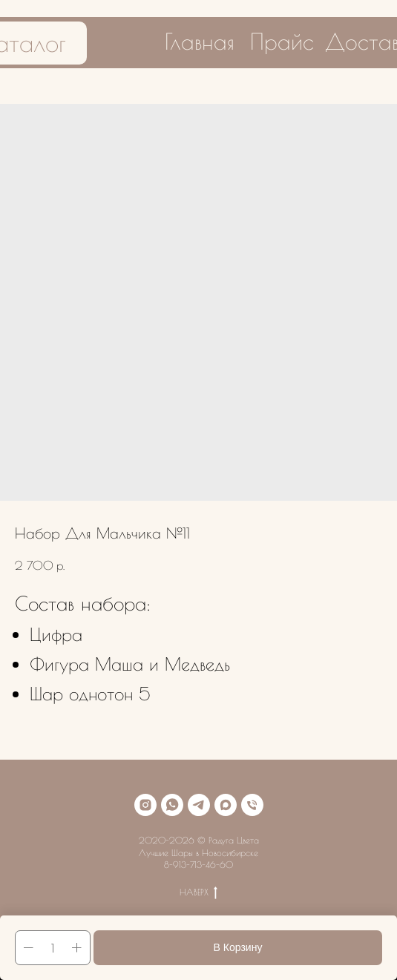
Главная (200, 41)
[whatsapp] (172, 805)
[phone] (252, 805)
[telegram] (199, 805)
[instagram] (145, 805)
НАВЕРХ (198, 892)
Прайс (282, 41)
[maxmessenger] (226, 805)
